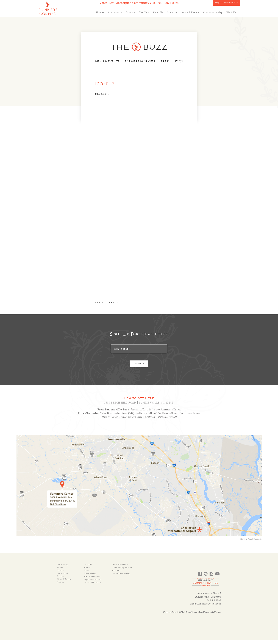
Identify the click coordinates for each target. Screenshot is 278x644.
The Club (144, 12)
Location (173, 12)
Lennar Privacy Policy (121, 577)
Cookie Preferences (92, 580)
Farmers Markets (140, 62)
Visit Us (231, 12)
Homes (100, 12)
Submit (139, 368)
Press (166, 62)
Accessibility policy (93, 586)
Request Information (226, 3)
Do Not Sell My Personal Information (122, 573)
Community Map (213, 12)
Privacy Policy (90, 577)
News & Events (190, 12)
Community (115, 12)
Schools (130, 12)
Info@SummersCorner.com (205, 607)
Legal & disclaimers (93, 583)
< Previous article (107, 306)
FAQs (180, 62)
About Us (158, 12)
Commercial (62, 577)
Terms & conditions (120, 568)
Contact (88, 571)
